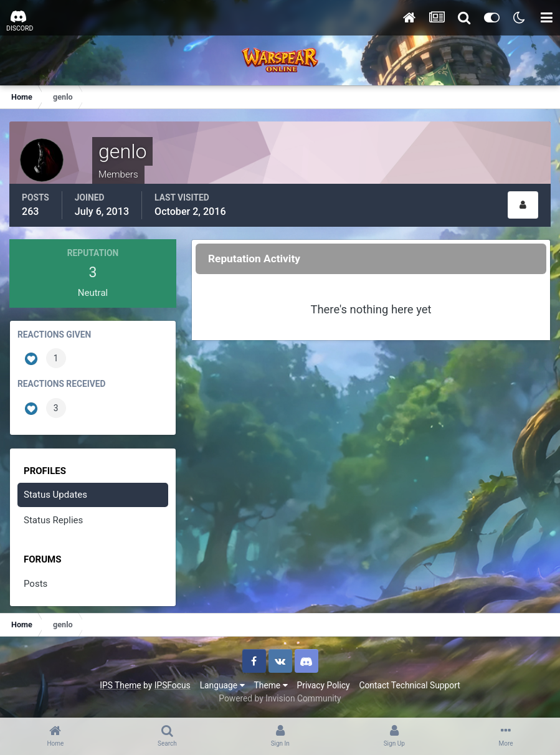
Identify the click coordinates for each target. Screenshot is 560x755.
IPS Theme (120, 685)
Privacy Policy (324, 685)
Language (222, 685)
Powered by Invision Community (280, 698)
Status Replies (53, 520)
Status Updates (55, 495)
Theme (271, 685)
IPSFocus (173, 685)
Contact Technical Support (409, 685)
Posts (36, 584)
